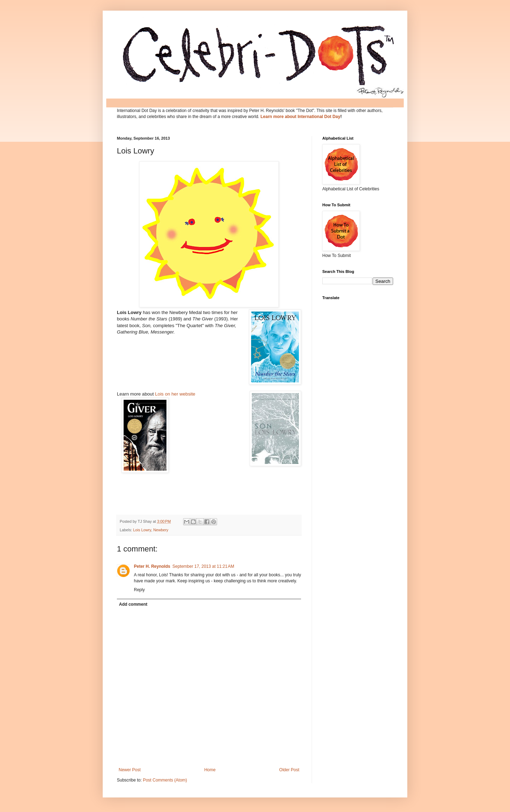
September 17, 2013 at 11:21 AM (203, 566)
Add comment (133, 604)
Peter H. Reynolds (152, 566)
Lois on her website (174, 394)
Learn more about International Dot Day (301, 117)
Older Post (289, 770)
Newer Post (130, 770)
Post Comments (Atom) (165, 780)
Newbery (161, 530)
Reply (139, 590)
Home (210, 770)
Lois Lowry (142, 530)
